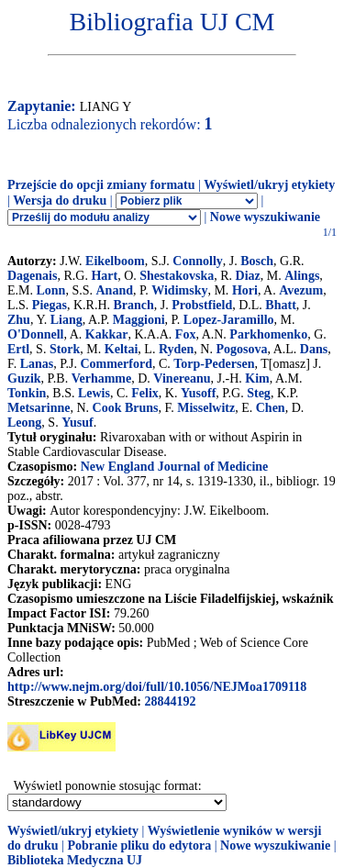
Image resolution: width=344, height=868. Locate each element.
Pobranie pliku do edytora (139, 846)
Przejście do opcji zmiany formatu (101, 185)
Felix (145, 393)
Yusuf (78, 423)
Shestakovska (177, 276)
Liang (67, 320)
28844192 (170, 701)
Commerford (116, 364)
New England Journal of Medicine (175, 467)
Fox (186, 334)
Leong (24, 423)
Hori (245, 290)
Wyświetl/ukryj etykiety (269, 185)
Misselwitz (206, 408)
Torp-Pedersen (214, 364)
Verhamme (102, 378)
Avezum (301, 290)
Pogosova (241, 349)
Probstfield (202, 305)
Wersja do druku (60, 200)
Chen (271, 408)
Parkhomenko (268, 334)
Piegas (50, 305)
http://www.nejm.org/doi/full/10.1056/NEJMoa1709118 (157, 687)
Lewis (94, 393)
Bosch (257, 261)
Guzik (24, 378)
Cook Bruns (126, 408)
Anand (115, 290)
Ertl (18, 349)
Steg (259, 393)
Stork (65, 349)
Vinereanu (182, 378)
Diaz (248, 276)
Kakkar (107, 334)
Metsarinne (39, 408)
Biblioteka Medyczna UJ (75, 860)
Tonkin (27, 393)
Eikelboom (115, 261)
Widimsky (179, 290)
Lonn (51, 290)
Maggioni (139, 320)
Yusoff (198, 393)
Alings (302, 276)
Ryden (176, 349)
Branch (134, 305)
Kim (257, 378)
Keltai (122, 349)
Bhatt (280, 305)
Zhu (19, 320)
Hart (104, 276)
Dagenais (32, 276)
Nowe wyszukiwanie (265, 217)
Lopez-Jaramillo (229, 320)
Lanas (37, 364)
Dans (314, 349)
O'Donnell (35, 334)
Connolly (197, 261)
